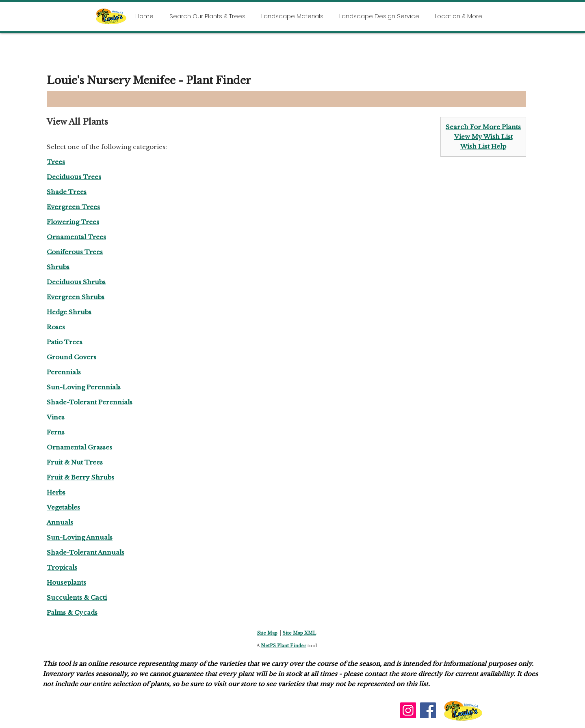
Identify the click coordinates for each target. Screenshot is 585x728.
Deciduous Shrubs (76, 282)
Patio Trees (65, 342)
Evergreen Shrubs (76, 297)
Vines (56, 417)
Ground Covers (71, 357)
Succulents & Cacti (77, 597)
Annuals (60, 522)
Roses (56, 327)
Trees (56, 162)
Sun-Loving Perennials (84, 387)
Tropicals (62, 567)
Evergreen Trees (73, 207)
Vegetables (63, 507)
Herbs (56, 492)
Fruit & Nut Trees (75, 462)
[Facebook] (428, 710)
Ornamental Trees (76, 237)
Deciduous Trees (74, 177)
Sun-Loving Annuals (80, 537)
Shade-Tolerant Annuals (86, 552)
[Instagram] (408, 710)
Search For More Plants (483, 127)
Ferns (56, 432)
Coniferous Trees (75, 252)
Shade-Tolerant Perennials (90, 402)
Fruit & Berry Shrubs (80, 477)
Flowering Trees (73, 222)
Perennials (64, 372)
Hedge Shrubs (69, 312)
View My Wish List (483, 137)
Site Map (267, 633)
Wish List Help (483, 146)
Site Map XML (299, 633)
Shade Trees (67, 192)
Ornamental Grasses (79, 447)
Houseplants (66, 582)
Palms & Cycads (72, 612)
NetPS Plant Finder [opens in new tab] (284, 646)
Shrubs (58, 267)
